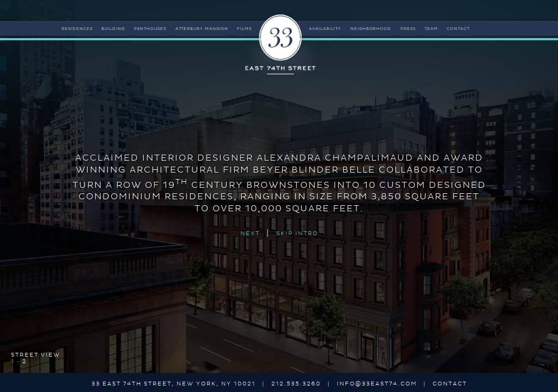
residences (77, 29)
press (408, 29)
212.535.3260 (296, 384)
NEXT (250, 234)
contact (458, 29)
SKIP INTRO (297, 234)
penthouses (150, 29)
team (431, 29)
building (113, 29)
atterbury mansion (202, 29)
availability (325, 29)
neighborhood (371, 29)
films (244, 29)
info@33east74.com (377, 384)
